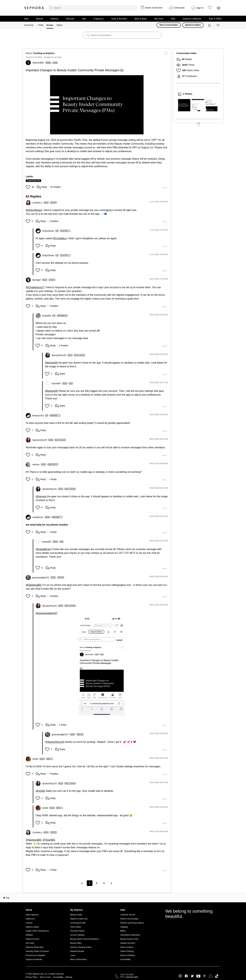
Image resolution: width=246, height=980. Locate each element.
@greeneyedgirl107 (47, 613)
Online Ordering (127, 951)
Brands (40, 19)
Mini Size (159, 19)
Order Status (76, 927)
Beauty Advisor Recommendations (85, 939)
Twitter (192, 976)
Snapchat (211, 976)
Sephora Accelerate (34, 959)
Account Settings (77, 935)
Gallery (59, 25)
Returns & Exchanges (129, 919)
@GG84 (40, 791)
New (26, 19)
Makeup (54, 19)
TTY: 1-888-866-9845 (129, 977)
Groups (50, 25)
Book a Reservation (79, 959)
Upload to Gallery (193, 25)
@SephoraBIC (34, 585)
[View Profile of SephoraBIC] (42, 63)
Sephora (34, 8)
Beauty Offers (76, 943)
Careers (29, 923)
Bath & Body (141, 19)
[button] (97, 105)
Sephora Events (32, 939)
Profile (41, 25)
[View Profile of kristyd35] (49, 316)
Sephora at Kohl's (128, 943)
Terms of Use (45, 977)
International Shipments (130, 935)
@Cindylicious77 (35, 287)
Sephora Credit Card (79, 919)
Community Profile (78, 923)
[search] (92, 8)
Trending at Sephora (44, 53)
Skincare (70, 19)
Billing (123, 931)
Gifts (173, 19)
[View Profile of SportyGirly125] (62, 355)
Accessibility (125, 959)
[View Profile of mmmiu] (39, 464)
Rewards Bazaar (77, 951)
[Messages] (218, 25)
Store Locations (127, 947)
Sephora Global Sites (35, 947)
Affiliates (29, 935)
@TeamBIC (49, 840)
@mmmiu (41, 496)
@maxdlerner (43, 549)
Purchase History (77, 931)
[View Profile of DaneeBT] (60, 383)
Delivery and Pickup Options (132, 923)
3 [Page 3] (104, 883)
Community (29, 25)
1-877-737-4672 (127, 975)
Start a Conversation (169, 25)
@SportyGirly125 (55, 742)
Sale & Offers (215, 19)
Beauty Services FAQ (129, 939)
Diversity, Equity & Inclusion (37, 951)
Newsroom (30, 919)
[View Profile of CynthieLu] (41, 203)
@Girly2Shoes (34, 210)
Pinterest (205, 976)
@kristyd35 (51, 363)
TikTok (217, 976)
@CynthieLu (60, 238)
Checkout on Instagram (35, 955)
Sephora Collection (192, 19)
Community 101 (33, 181)
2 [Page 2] (97, 883)
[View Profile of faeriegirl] (40, 280)
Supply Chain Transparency (37, 931)
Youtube (198, 976)
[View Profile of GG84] (39, 759)
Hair (84, 19)
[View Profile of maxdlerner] (41, 517)
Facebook (186, 976)
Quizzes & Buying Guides (81, 947)
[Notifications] (210, 25)
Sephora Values (32, 927)
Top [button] (8, 898)
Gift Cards (30, 943)
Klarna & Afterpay (128, 955)
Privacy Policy (32, 977)
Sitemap (69, 977)
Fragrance (99, 19)
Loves (73, 955)
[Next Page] (111, 883)
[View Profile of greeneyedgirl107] (44, 578)
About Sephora (32, 915)
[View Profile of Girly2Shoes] (50, 231)
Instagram (180, 976)
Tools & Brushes (119, 19)
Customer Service (128, 915)
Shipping (124, 927)
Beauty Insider (76, 915)
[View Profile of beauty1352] (40, 416)
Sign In (200, 8)
